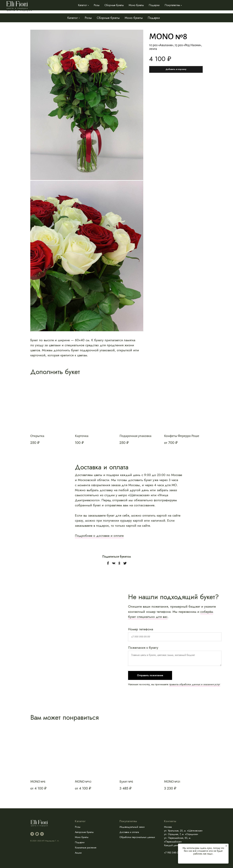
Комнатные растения (86, 847)
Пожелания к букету (143, 647)
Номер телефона (141, 629)
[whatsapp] (37, 834)
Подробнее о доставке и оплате (99, 535)
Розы (88, 18)
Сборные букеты (108, 18)
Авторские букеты (84, 832)
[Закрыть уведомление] (226, 846)
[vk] (42, 834)
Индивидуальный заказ (171, 7)
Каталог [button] (73, 18)
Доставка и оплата (201, 7)
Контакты (222, 7)
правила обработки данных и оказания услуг (195, 684)
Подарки (154, 18)
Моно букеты (134, 18)
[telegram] (32, 834)
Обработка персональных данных (137, 837)
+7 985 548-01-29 (173, 853)
